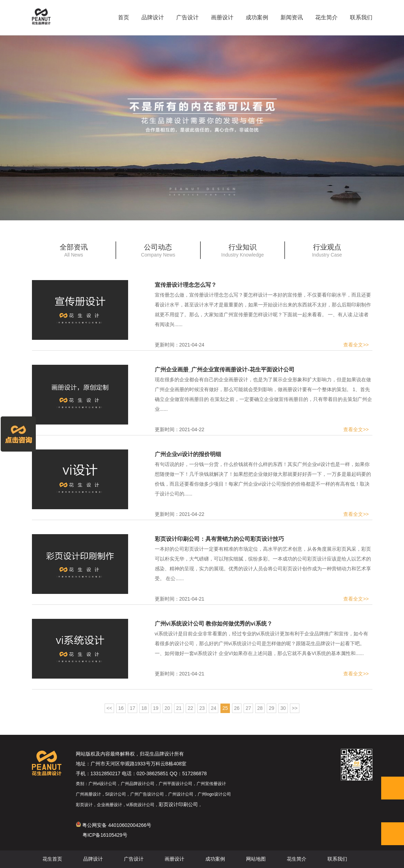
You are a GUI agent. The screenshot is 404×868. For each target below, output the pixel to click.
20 (167, 708)
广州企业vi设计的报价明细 (188, 454)
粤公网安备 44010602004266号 (114, 825)
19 (156, 708)
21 (179, 708)
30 (283, 708)
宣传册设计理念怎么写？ (186, 285)
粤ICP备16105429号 (105, 835)
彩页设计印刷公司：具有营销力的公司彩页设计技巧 (219, 539)
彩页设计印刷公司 (178, 804)
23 (202, 708)
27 (249, 708)
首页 (124, 17)
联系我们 (361, 17)
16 (121, 708)
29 (272, 708)
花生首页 (52, 859)
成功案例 (257, 17)
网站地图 (256, 859)
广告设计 (187, 17)
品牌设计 (153, 17)
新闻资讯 (292, 17)
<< (109, 708)
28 (260, 708)
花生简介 (326, 17)
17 (133, 708)
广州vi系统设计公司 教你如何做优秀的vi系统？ (214, 624)
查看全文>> (356, 345)
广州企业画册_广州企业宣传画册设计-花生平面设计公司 (225, 370)
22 (191, 708)
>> (294, 708)
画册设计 (222, 17)
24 (214, 708)
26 (237, 708)
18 (144, 708)
